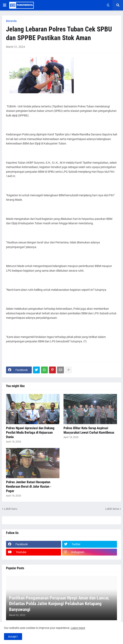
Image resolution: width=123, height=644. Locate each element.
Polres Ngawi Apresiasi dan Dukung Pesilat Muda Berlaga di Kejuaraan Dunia (30, 432)
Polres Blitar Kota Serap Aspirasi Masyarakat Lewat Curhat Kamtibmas (89, 430)
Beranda (11, 21)
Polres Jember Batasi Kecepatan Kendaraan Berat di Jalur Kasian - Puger (29, 486)
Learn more (78, 628)
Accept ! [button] (13, 637)
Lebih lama (112, 509)
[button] (5, 5)
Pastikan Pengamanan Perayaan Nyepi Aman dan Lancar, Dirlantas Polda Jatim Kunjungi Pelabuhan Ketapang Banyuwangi (59, 604)
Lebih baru (11, 509)
